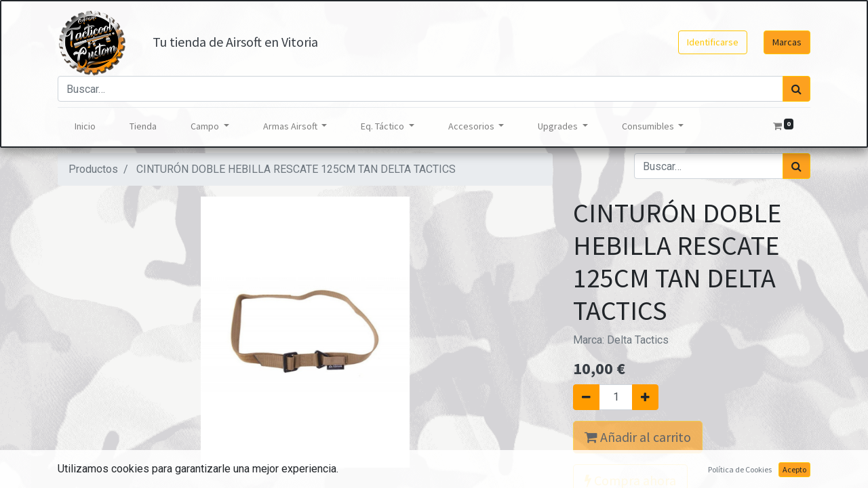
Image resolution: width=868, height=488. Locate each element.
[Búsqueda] (796, 89)
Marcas (787, 42)
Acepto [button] (794, 469)
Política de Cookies (740, 469)
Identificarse (713, 42)
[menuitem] (85, 126)
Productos (93, 169)
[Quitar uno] (586, 397)
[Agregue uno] (645, 397)
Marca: (621, 340)
